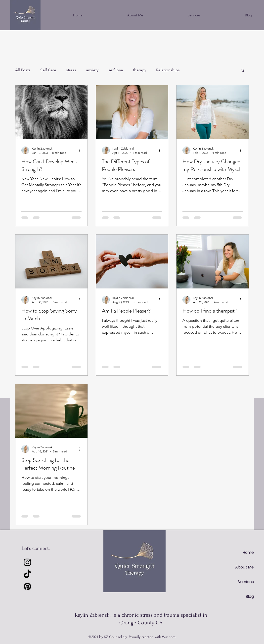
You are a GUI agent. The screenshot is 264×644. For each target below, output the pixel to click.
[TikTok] (27, 574)
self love (116, 70)
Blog (250, 596)
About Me (244, 567)
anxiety (92, 70)
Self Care (48, 70)
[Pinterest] (27, 586)
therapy (140, 70)
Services (246, 582)
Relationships (168, 70)
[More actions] (81, 150)
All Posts (23, 70)
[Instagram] (27, 562)
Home (248, 552)
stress (71, 70)
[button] (242, 71)
